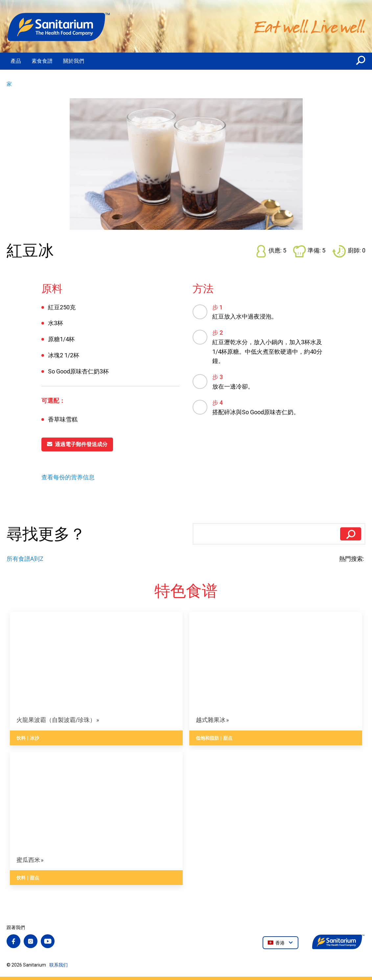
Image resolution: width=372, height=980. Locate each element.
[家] (59, 26)
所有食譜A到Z (25, 559)
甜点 (228, 738)
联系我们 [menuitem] (58, 965)
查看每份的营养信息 (68, 477)
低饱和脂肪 (207, 738)
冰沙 (35, 738)
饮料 (21, 738)
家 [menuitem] (9, 84)
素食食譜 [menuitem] (42, 61)
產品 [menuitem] (16, 61)
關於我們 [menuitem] (74, 61)
